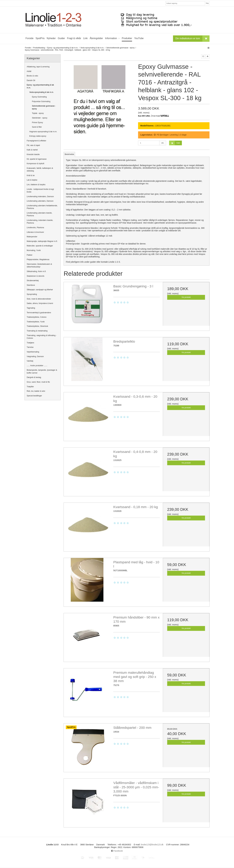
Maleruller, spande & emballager (40, 246)
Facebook (117, 851)
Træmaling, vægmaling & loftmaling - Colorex (42, 337)
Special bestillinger (34, 396)
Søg (207, 3)
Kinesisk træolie (33, 154)
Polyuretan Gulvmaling (41, 101)
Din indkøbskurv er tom (193, 39)
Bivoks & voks (32, 76)
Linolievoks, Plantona (35, 228)
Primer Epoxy (37, 123)
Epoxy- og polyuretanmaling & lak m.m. (40, 86)
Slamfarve (31, 285)
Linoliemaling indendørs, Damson (40, 197)
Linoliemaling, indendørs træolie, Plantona (40, 222)
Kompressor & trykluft (35, 164)
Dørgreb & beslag (34, 377)
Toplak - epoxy (38, 113)
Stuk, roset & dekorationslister (39, 299)
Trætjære (30, 343)
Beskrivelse (69, 154)
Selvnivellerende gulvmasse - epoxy (44, 107)
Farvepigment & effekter (36, 141)
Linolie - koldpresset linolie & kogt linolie (40, 191)
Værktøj (30, 361)
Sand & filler (37, 127)
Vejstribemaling (33, 352)
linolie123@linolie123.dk (152, 845)
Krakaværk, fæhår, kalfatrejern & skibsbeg (40, 170)
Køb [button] (175, 143)
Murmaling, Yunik (34, 250)
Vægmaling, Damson (35, 356)
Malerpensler (32, 237)
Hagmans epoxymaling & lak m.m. (43, 132)
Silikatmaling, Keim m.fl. (36, 271)
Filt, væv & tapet (33, 145)
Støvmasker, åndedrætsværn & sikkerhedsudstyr (39, 265)
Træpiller (30, 387)
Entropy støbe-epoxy (38, 136)
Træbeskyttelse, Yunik (36, 322)
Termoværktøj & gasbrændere (39, 313)
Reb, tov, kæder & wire (36, 391)
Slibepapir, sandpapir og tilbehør (40, 290)
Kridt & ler (31, 175)
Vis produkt (186, 297)
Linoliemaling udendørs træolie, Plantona (39, 214)
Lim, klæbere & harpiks (36, 185)
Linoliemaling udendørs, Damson (40, 201)
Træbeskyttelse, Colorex (37, 317)
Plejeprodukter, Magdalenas (38, 259)
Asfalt (29, 71)
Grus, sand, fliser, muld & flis (38, 382)
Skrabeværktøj (33, 281)
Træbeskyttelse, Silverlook (37, 326)
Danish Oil (31, 80)
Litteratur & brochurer (35, 232)
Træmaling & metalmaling (37, 331)
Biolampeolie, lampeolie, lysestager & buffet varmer (42, 371)
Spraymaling (32, 294)
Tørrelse (30, 347)
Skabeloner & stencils (36, 276)
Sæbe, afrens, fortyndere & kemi (40, 303)
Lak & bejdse (32, 180)
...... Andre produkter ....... (37, 366)
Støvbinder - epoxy (40, 118)
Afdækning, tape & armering (38, 67)
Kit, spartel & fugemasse (37, 159)
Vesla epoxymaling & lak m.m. (42, 92)
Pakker (30, 255)
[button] (203, 56)
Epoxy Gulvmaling (39, 97)
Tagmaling (31, 308)
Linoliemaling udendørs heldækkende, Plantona (42, 207)
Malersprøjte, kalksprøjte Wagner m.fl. (42, 241)
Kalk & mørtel (32, 150)
